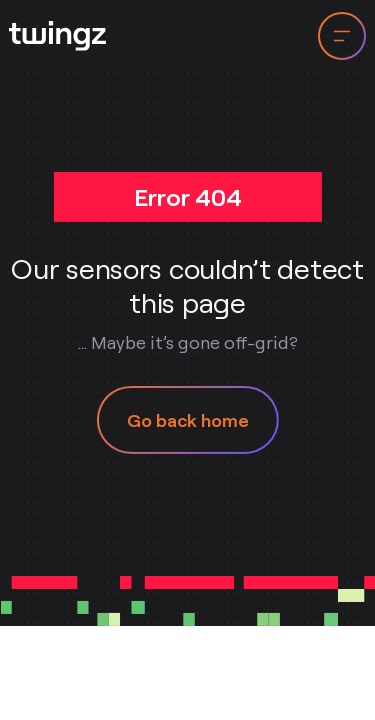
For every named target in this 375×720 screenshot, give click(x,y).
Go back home (188, 420)
